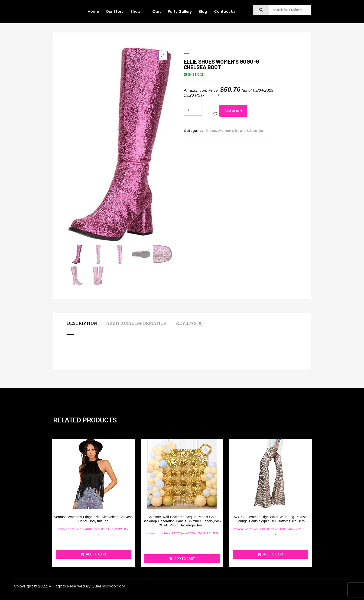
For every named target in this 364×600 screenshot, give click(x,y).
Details (211, 95)
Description (82, 323)
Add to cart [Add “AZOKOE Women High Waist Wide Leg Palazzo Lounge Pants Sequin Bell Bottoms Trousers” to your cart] (273, 554)
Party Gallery (180, 11)
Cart (157, 11)
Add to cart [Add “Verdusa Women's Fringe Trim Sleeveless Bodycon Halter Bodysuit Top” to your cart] (96, 554)
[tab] (87, 324)
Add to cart (233, 111)
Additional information (137, 323)
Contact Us (225, 11)
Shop (138, 11)
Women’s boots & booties (241, 131)
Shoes (211, 131)
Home (93, 11)
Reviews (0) (189, 323)
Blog (203, 11)
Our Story (115, 11)
